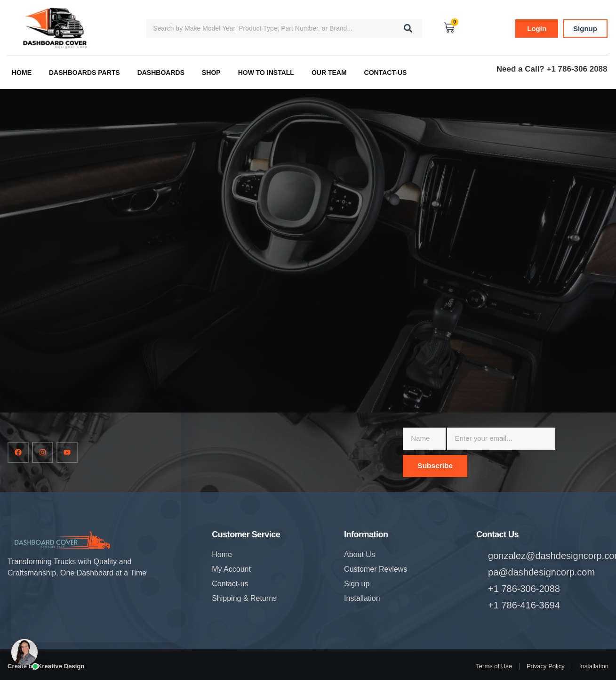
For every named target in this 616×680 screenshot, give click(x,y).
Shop (211, 73)
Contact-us (386, 73)
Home (22, 73)
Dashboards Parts (84, 73)
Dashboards (161, 73)
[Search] (408, 28)
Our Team (329, 73)
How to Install (266, 73)
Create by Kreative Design (46, 666)
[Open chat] (24, 652)
